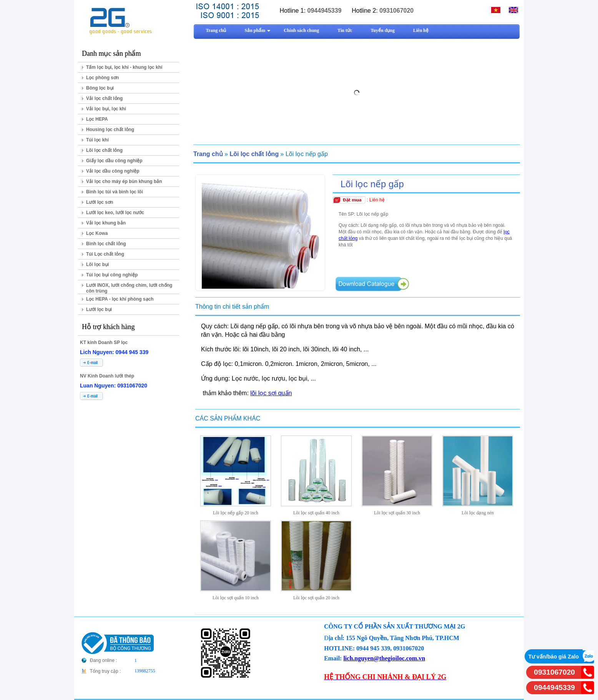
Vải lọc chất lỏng (104, 98)
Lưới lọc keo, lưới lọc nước (115, 213)
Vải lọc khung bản (106, 223)
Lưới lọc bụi (99, 309)
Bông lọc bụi (100, 88)
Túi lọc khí (97, 140)
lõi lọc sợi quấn (271, 393)
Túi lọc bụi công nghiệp (112, 275)
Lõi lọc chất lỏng (104, 150)
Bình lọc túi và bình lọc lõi (115, 192)
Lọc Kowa (97, 233)
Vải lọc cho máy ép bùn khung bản (124, 181)
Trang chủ (208, 154)
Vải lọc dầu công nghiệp (113, 171)
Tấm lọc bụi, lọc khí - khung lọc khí (124, 67)
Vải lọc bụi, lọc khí (106, 109)
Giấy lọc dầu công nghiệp (114, 161)
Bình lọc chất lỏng (106, 244)
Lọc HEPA (97, 119)
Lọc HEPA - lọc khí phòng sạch (120, 299)
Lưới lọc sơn (100, 202)
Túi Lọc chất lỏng (105, 254)
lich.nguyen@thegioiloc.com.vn (384, 658)
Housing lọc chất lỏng (110, 130)
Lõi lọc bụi (97, 264)
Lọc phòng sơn (102, 78)
